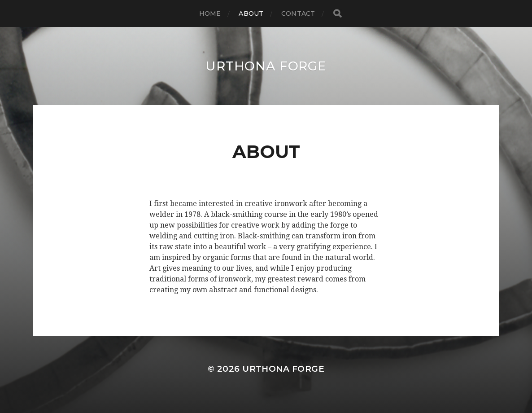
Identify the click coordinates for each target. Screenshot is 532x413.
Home (210, 13)
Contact (298, 13)
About (251, 13)
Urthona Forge (266, 66)
